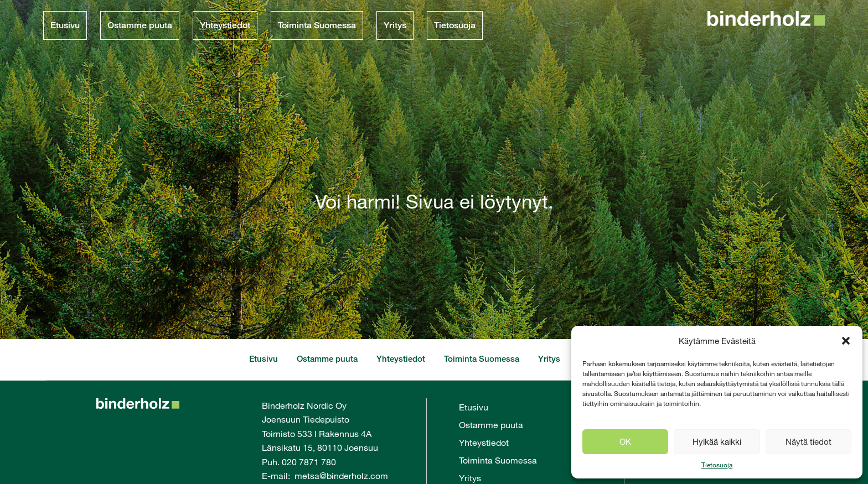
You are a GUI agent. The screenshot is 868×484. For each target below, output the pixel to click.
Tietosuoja (717, 465)
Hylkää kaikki (717, 441)
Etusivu (65, 25)
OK (625, 441)
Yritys (395, 25)
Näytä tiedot (808, 441)
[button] (846, 341)
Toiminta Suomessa (317, 25)
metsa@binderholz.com (341, 475)
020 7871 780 (309, 462)
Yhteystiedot (225, 25)
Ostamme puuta (140, 25)
